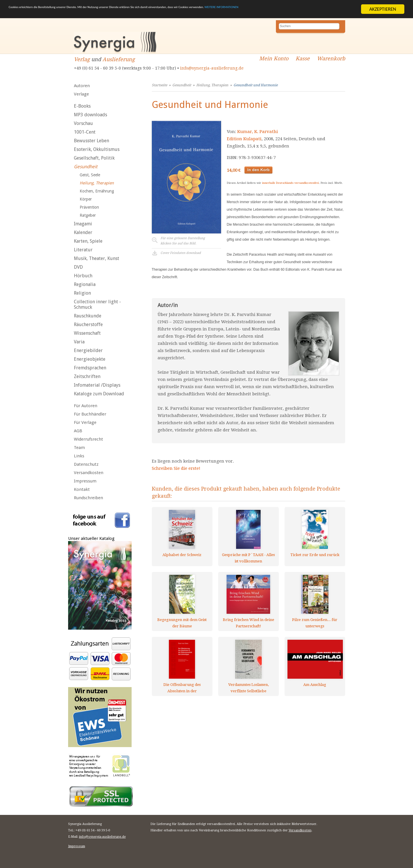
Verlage (81, 94)
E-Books (82, 106)
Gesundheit (86, 167)
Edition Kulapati (244, 139)
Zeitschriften (87, 376)
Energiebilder (88, 350)
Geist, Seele (90, 175)
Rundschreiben (88, 498)
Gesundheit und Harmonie (256, 85)
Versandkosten (89, 473)
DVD (78, 267)
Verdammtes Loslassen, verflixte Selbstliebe (248, 688)
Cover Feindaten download (181, 253)
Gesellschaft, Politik (94, 158)
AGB (78, 431)
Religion (82, 293)
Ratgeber (88, 215)
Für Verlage (85, 422)
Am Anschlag (315, 685)
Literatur (83, 250)
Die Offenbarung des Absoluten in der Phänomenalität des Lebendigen (182, 688)
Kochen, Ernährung (97, 191)
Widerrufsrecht (88, 439)
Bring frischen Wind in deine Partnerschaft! (248, 623)
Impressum (85, 481)
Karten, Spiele (88, 241)
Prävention (89, 207)
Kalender (83, 232)
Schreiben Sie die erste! (176, 468)
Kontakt (82, 489)
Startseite (159, 85)
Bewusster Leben (91, 141)
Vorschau (83, 123)
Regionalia (85, 284)
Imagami (83, 224)
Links (79, 456)
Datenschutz (86, 464)
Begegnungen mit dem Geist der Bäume (182, 623)
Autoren (82, 86)
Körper (86, 199)
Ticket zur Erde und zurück (315, 555)
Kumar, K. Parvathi (258, 132)
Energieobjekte (90, 359)
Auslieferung (119, 59)
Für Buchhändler (90, 414)
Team (79, 448)
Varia (79, 342)
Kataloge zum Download (99, 394)
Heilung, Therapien (97, 183)
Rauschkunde (88, 316)
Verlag (82, 59)
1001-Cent (85, 132)
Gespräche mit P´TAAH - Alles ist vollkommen (248, 558)
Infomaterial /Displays (97, 385)
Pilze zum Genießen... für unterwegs (315, 623)
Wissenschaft (87, 333)
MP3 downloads (90, 115)
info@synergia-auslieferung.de (212, 68)
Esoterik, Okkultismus (97, 149)
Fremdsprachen (90, 368)
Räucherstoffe (88, 324)
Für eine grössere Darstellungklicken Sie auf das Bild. (183, 241)
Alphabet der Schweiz (182, 555)
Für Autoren (86, 406)
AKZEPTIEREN (383, 9)
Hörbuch (83, 276)
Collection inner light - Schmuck (97, 304)
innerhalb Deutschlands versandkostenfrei (290, 183)
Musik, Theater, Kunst (97, 258)
